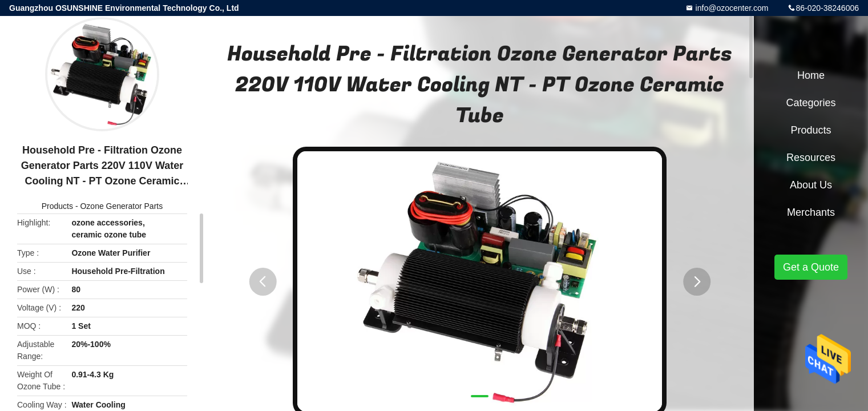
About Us (811, 185)
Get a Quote (811, 267)
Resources (811, 158)
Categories (811, 103)
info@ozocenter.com (731, 8)
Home (811, 75)
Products (57, 206)
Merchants (811, 212)
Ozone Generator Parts (121, 206)
